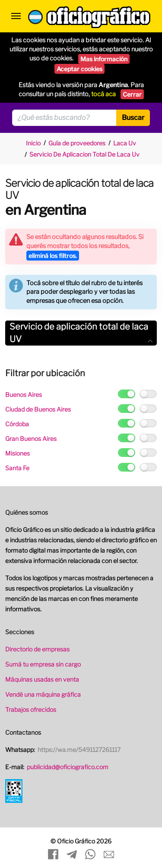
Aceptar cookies (79, 69)
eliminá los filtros (53, 256)
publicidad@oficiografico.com (68, 767)
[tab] (81, 333)
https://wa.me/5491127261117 (79, 750)
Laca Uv (125, 143)
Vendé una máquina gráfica (43, 694)
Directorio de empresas (37, 649)
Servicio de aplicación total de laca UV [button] (81, 333)
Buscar (133, 118)
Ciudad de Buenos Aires (38, 409)
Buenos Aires (24, 395)
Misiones (17, 453)
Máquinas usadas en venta (42, 679)
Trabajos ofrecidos (31, 709)
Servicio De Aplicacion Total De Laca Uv (84, 154)
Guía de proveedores (77, 143)
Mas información (104, 59)
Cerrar (132, 94)
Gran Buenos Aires (31, 439)
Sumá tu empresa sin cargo (43, 664)
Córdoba (17, 424)
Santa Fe (17, 468)
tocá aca (103, 94)
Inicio (33, 143)
